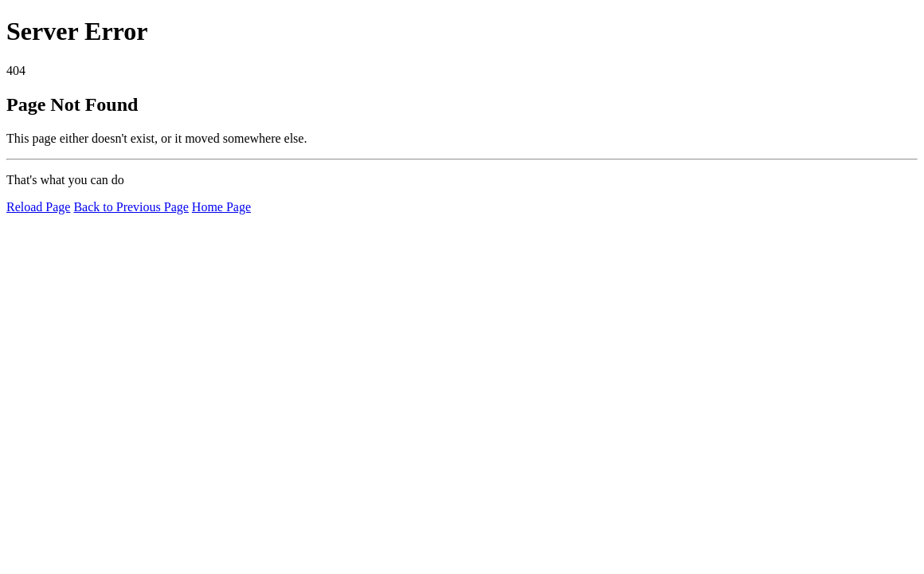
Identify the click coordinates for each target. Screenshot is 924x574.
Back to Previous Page (131, 207)
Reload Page (38, 207)
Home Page (221, 207)
